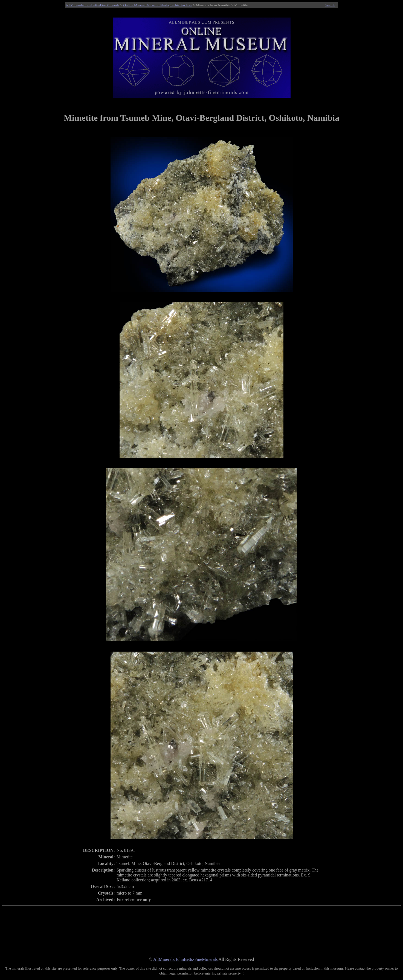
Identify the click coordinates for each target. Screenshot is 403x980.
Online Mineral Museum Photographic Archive (158, 5)
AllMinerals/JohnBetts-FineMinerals (92, 5)
